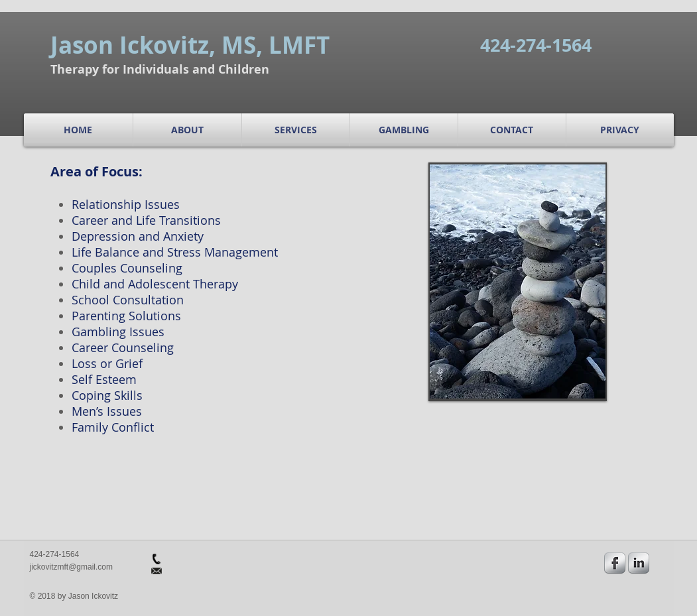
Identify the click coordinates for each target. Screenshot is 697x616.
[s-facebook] (615, 563)
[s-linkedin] (639, 563)
